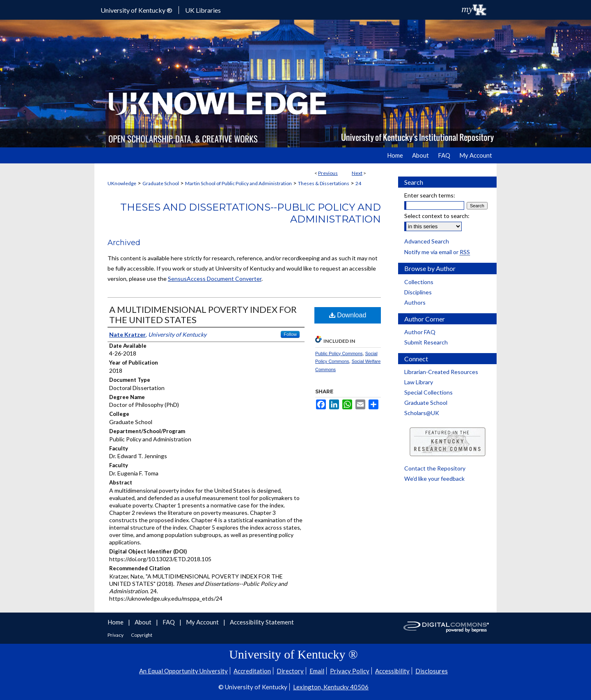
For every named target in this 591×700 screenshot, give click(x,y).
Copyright (142, 635)
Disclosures (432, 671)
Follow (290, 334)
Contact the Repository (435, 468)
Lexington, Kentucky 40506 (331, 687)
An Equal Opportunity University (183, 671)
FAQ (169, 622)
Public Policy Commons (339, 353)
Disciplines (418, 292)
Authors (415, 302)
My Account (203, 622)
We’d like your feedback (434, 479)
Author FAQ (420, 332)
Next (357, 173)
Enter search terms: (430, 195)
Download (348, 315)
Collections (419, 282)
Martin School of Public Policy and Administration (238, 183)
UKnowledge (122, 183)
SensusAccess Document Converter (215, 279)
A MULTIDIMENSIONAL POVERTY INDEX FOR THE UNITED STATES (203, 314)
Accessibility (392, 671)
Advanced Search (427, 241)
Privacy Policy (350, 671)
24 (358, 183)
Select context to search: (437, 216)
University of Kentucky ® (136, 10)
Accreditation (252, 671)
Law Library (419, 382)
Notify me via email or (437, 252)
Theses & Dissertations (324, 183)
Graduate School (161, 183)
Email (317, 671)
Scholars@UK (422, 413)
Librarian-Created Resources (441, 372)
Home (116, 622)
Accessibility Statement (262, 622)
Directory (290, 671)
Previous (328, 173)
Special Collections (428, 392)
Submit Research (426, 342)
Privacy (116, 635)
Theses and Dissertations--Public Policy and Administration (251, 213)
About (144, 622)
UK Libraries (203, 10)
